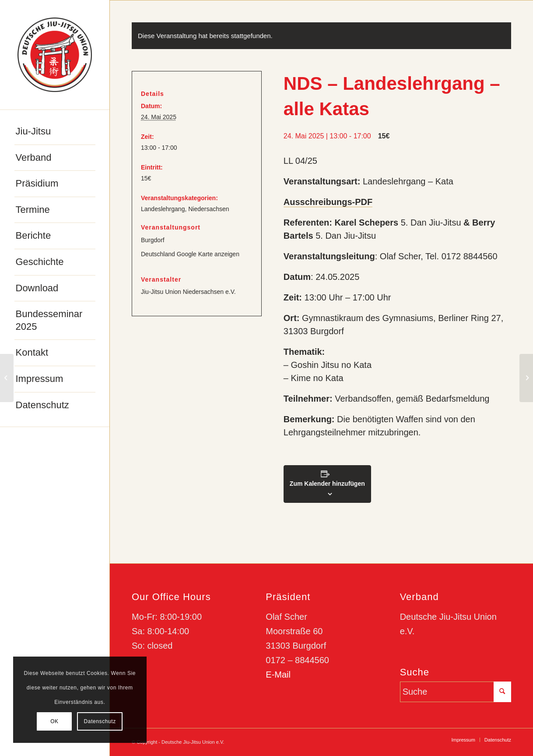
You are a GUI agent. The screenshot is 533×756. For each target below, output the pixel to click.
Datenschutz (100, 721)
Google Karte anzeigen (208, 254)
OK (54, 721)
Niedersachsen (209, 209)
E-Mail (278, 675)
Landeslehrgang (163, 209)
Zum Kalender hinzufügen (327, 484)
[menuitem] (55, 132)
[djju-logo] (55, 55)
